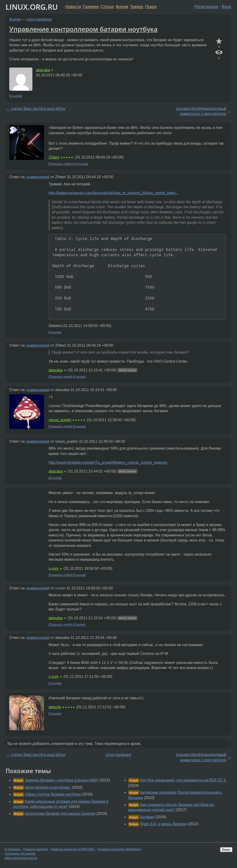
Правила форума (36, 849)
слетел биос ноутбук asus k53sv (38, 109)
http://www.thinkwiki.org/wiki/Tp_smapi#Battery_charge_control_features (108, 462)
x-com (54, 568)
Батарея (147, 817)
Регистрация (206, 7)
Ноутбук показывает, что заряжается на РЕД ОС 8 (183, 780)
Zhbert (54, 157)
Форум (122, 7)
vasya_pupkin (60, 420)
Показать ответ (60, 377)
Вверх (226, 850)
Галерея (91, 7)
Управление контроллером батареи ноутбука (83, 29)
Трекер (137, 7)
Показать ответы (61, 164)
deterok (55, 707)
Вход (226, 7)
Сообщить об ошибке (20, 854)
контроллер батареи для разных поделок (60, 814)
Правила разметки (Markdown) (119, 849)
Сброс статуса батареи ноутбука (53, 794)
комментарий (38, 177)
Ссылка (16, 96)
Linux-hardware (39, 19)
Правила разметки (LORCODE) (73, 849)
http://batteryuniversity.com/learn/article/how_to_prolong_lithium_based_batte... (114, 193)
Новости (73, 7)
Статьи (107, 7)
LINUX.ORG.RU (32, 7)
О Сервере (12, 849)
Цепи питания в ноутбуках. (48, 787)
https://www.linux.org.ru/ (21, 858)
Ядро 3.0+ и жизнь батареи (163, 824)
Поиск (151, 7)
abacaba (43, 70)
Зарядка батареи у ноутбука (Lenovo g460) (61, 780)
